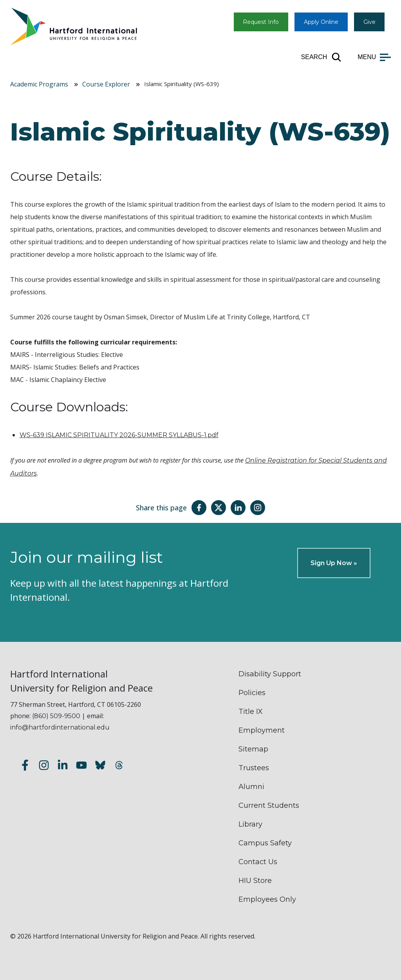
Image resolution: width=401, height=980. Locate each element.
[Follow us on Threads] (119, 766)
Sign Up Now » (334, 563)
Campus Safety (265, 843)
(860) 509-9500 (56, 716)
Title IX (251, 712)
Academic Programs (39, 84)
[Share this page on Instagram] (258, 508)
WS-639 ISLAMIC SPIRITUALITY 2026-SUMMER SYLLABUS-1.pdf (119, 435)
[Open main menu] (374, 57)
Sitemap (253, 749)
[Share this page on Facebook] (199, 508)
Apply (321, 22)
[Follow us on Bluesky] (100, 766)
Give (369, 22)
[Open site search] (322, 57)
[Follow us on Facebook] (25, 766)
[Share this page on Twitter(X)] (219, 508)
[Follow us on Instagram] (44, 766)
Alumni (251, 787)
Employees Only (267, 899)
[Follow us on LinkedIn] (63, 766)
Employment (262, 730)
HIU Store (255, 881)
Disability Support (270, 674)
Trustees (254, 768)
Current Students (269, 805)
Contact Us (258, 862)
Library (250, 824)
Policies (252, 693)
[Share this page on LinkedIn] (238, 508)
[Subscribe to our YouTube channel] (81, 766)
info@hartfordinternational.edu (60, 727)
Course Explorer (106, 84)
